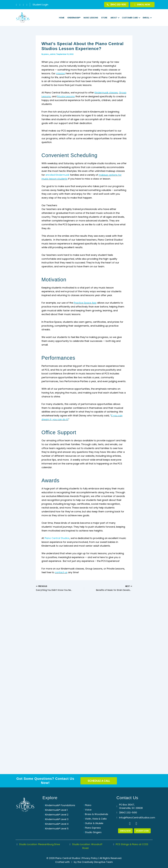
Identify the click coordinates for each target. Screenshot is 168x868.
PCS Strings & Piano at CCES (130, 844)
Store (104, 18)
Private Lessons (66, 96)
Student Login (40, 5)
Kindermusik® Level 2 (57, 815)
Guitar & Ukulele (94, 823)
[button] (16, 5)
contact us (61, 572)
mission (61, 73)
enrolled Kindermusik (57, 175)
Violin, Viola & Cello (96, 819)
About (114, 18)
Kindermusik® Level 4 (57, 824)
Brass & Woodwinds (97, 814)
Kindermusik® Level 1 (56, 810)
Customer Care (130, 18)
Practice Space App (85, 303)
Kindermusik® (74, 18)
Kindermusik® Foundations (60, 805)
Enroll (146, 18)
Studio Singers (93, 832)
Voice (88, 810)
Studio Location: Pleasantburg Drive (38, 844)
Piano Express (93, 828)
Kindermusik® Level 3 (57, 819)
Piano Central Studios (57, 538)
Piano (88, 805)
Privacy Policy (90, 858)
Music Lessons (91, 18)
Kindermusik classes (106, 93)
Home (62, 18)
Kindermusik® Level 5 (57, 829)
